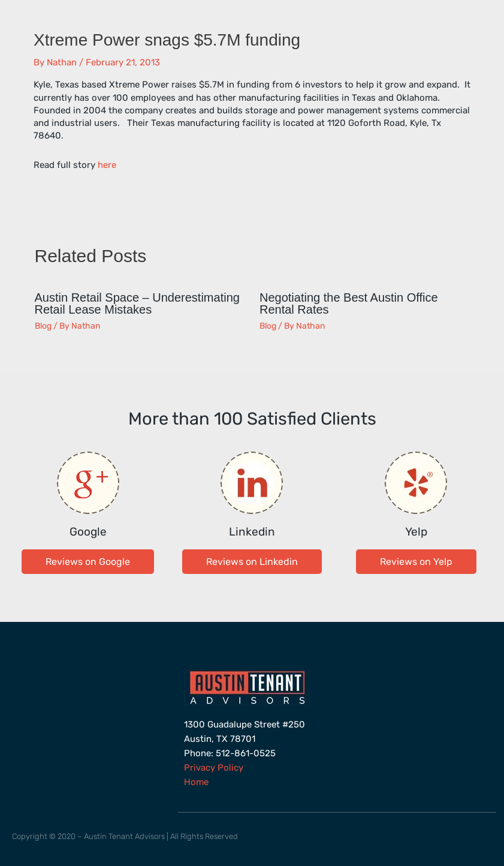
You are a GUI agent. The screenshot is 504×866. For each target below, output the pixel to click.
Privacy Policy (214, 768)
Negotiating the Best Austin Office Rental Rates (349, 303)
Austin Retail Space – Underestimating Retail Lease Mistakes (137, 303)
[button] (88, 562)
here (107, 165)
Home (196, 782)
